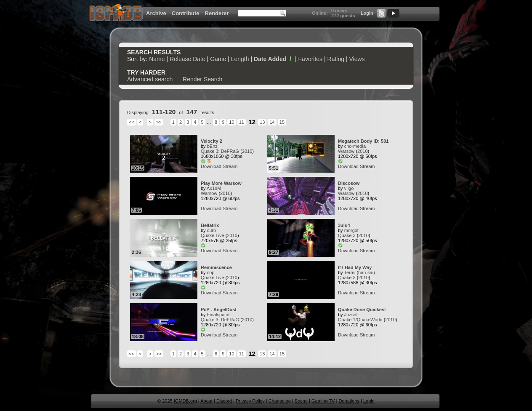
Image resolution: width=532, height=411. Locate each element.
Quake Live (213, 235)
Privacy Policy (250, 401)
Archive (156, 13)
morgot (351, 230)
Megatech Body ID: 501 (363, 141)
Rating (336, 59)
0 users (339, 11)
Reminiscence (216, 267)
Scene (301, 401)
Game (218, 59)
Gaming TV (323, 401)
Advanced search (150, 79)
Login (367, 13)
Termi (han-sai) (359, 272)
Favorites (311, 59)
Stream (230, 166)
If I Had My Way (355, 267)
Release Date (188, 59)
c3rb (211, 230)
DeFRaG (230, 151)
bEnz (212, 146)
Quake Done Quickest (362, 310)
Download (211, 166)
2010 (247, 151)
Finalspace (218, 315)
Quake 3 (210, 151)
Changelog (280, 401)
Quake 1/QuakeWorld (360, 320)
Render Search (202, 79)
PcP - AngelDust (219, 310)
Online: (320, 13)
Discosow (349, 183)
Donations (349, 401)
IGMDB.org (185, 401)
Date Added (274, 59)
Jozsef (351, 315)
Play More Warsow (221, 183)
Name (157, 59)
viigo (349, 188)
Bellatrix (210, 225)
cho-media (355, 146)
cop (211, 272)
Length (240, 59)
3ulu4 (344, 225)
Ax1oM (214, 188)
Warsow (346, 151)
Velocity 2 (211, 141)
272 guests (343, 16)
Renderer (217, 13)
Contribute (186, 13)
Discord (224, 401)
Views (357, 59)
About (206, 401)
